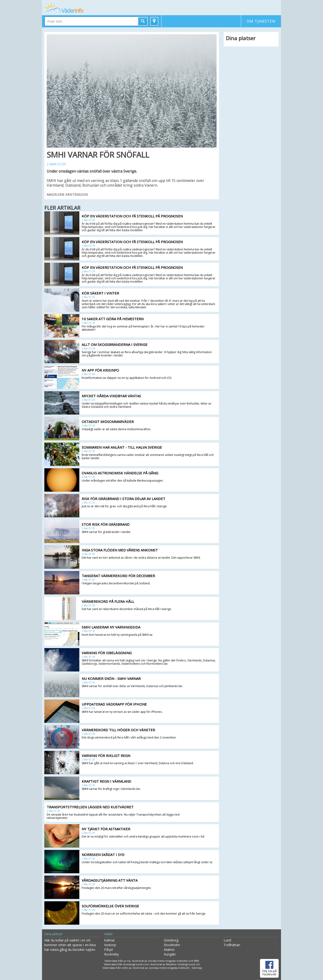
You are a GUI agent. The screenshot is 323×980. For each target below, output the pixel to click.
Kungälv (170, 954)
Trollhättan (232, 945)
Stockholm (172, 945)
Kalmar (109, 940)
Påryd (108, 950)
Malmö (169, 950)
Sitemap (197, 968)
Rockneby (111, 954)
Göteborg (171, 940)
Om (261, 21)
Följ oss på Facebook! (269, 968)
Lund (227, 940)
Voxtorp (110, 945)
